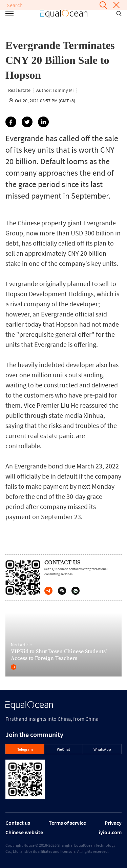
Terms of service (67, 823)
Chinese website (24, 832)
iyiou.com (110, 832)
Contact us (18, 823)
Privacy (113, 823)
